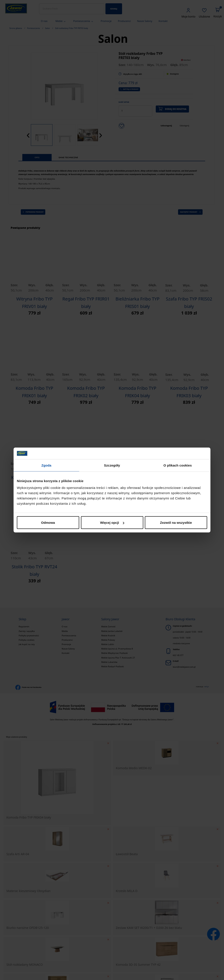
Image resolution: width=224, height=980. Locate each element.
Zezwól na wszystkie (176, 523)
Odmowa (48, 523)
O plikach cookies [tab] (178, 465)
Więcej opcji (112, 523)
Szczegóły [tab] (112, 465)
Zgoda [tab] (46, 465)
